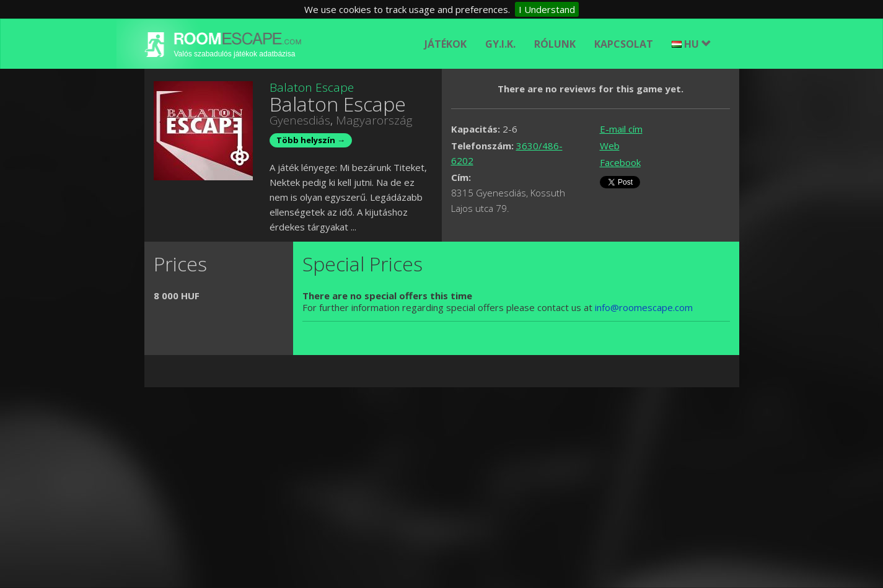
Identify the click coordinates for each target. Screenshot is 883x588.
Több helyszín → (311, 140)
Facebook (620, 162)
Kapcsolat (624, 44)
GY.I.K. (500, 44)
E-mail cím (621, 129)
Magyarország (374, 120)
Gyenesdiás (300, 120)
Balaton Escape (312, 87)
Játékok (446, 44)
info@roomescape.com (644, 307)
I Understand (547, 9)
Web (610, 146)
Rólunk (555, 44)
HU (692, 44)
